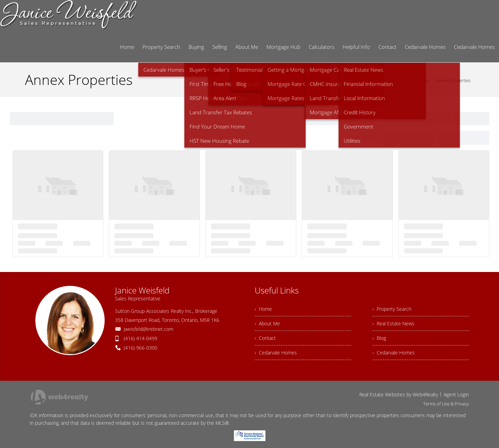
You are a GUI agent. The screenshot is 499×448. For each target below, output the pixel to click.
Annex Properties (453, 80)
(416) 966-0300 (141, 348)
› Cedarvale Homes (276, 353)
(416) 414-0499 (141, 338)
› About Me (267, 323)
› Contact (265, 338)
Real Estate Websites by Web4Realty (399, 394)
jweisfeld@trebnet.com (148, 329)
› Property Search (392, 309)
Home (423, 80)
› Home (263, 309)
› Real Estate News (393, 323)
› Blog (379, 338)
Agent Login (456, 394)
